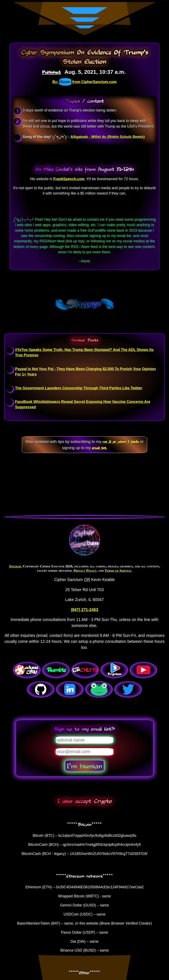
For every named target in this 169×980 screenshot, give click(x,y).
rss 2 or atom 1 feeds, (121, 441)
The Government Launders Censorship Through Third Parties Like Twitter (79, 388)
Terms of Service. (118, 570)
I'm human (84, 766)
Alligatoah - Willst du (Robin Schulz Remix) (108, 137)
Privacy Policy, (86, 570)
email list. (99, 448)
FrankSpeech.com (69, 179)
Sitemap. (15, 566)
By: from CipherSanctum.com (84, 82)
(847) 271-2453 (84, 610)
